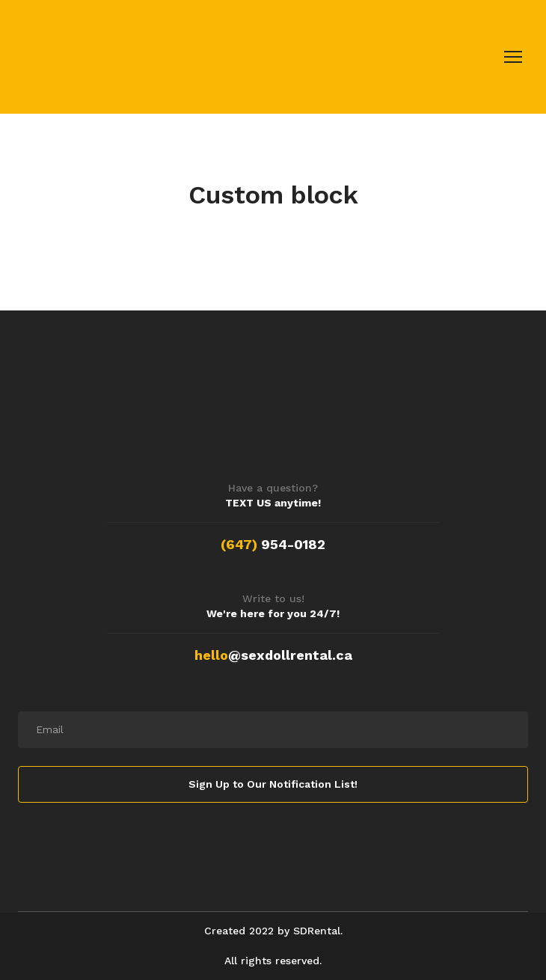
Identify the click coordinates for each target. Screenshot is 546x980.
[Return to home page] (120, 57)
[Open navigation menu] (513, 57)
